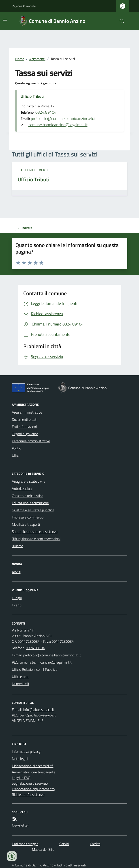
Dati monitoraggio (25, 844)
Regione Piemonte (24, 6)
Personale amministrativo (31, 441)
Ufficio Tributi (32, 96)
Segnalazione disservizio (30, 783)
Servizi (64, 844)
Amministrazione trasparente (34, 772)
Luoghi (17, 598)
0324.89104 (46, 112)
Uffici (16, 455)
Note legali (20, 759)
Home (20, 59)
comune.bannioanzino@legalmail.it (58, 125)
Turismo (17, 546)
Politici (17, 448)
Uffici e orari (21, 677)
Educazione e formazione (30, 503)
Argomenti (37, 59)
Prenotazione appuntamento (33, 789)
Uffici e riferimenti (33, 170)
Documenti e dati (25, 419)
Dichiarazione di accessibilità (33, 766)
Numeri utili (20, 684)
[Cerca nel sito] (120, 21)
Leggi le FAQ (21, 778)
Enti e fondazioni (24, 427)
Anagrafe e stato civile (29, 481)
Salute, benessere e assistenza (35, 532)
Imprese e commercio (28, 517)
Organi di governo (25, 434)
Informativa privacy (26, 751)
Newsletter (20, 825)
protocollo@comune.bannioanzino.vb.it (63, 118)
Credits (95, 844)
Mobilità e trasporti (26, 524)
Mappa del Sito (43, 849)
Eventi (17, 605)
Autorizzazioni (22, 488)
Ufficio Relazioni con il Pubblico (35, 669)
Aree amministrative (27, 412)
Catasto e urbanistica (28, 496)
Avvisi (16, 572)
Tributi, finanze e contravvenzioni (36, 539)
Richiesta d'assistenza (28, 794)
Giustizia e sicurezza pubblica (33, 510)
